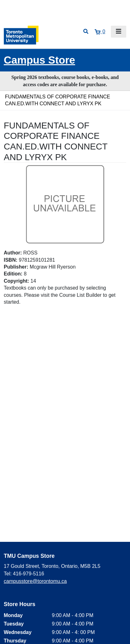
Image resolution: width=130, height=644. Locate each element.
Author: (13, 253)
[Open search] (86, 32)
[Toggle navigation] (119, 32)
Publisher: (16, 267)
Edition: (13, 274)
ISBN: (11, 260)
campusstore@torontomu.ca (35, 581)
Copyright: (16, 281)
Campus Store (39, 60)
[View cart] (100, 32)
